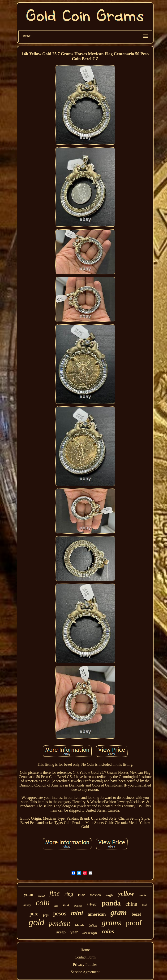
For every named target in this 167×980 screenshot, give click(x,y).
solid (66, 905)
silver (92, 904)
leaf (144, 905)
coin (43, 903)
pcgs (46, 915)
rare (81, 895)
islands (79, 925)
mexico (95, 895)
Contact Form (85, 957)
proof (134, 923)
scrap (61, 932)
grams (111, 923)
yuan (29, 894)
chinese (78, 906)
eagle (109, 895)
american (97, 914)
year (74, 932)
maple (143, 895)
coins (108, 931)
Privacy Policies (85, 965)
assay (27, 905)
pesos (60, 913)
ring (69, 894)
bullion (93, 926)
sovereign (90, 932)
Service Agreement (85, 972)
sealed (41, 896)
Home (85, 950)
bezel (136, 914)
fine (55, 893)
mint (77, 913)
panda (111, 903)
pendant (60, 923)
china (131, 904)
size (56, 906)
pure (34, 914)
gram (119, 912)
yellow (126, 894)
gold (36, 922)
